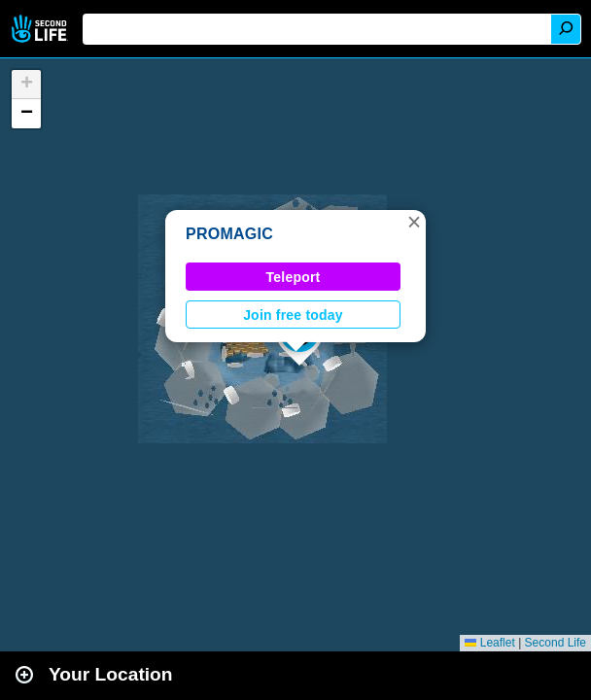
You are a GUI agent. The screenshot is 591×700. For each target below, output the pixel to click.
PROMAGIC (229, 234)
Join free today (293, 315)
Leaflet (489, 643)
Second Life (41, 29)
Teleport (294, 277)
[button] (414, 222)
